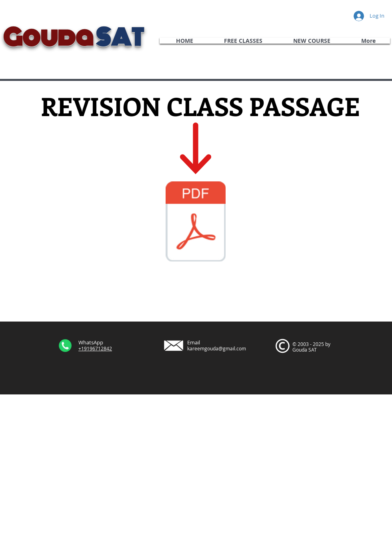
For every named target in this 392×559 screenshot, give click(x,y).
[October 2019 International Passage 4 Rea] (196, 222)
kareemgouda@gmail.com (217, 348)
